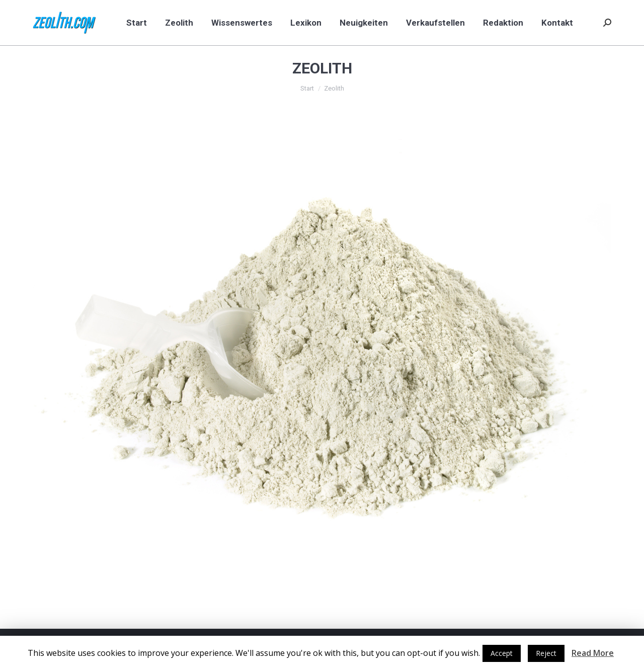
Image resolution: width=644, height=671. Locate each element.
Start (307, 88)
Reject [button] (546, 653)
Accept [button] (502, 653)
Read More (593, 653)
